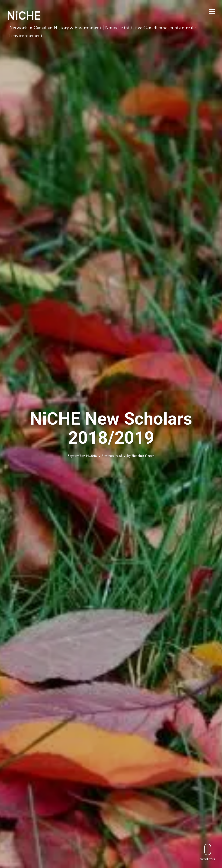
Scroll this (208, 852)
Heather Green (143, 456)
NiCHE (24, 16)
